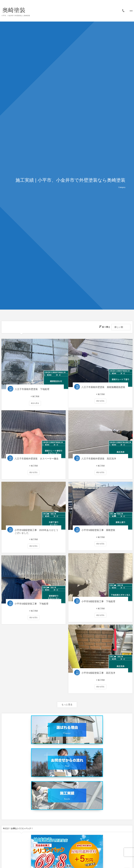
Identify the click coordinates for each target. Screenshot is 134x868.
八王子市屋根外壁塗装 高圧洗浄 (99, 459)
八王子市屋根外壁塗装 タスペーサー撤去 (37, 459)
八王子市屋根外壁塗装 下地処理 (32, 387)
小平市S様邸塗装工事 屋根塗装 (98, 530)
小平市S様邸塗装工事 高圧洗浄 (98, 673)
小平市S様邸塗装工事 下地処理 (98, 602)
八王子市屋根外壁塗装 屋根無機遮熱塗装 (103, 387)
